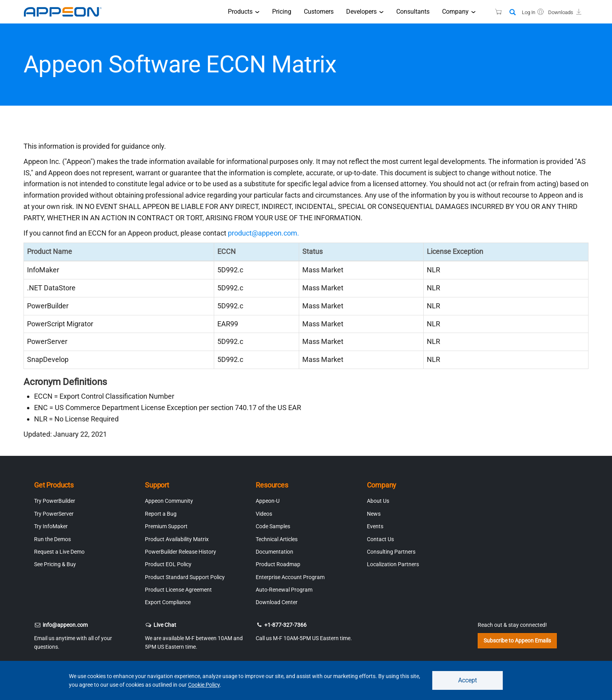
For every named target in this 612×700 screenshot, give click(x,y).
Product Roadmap (278, 564)
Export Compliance (168, 602)
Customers (319, 12)
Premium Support (166, 526)
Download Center (277, 602)
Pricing (282, 12)
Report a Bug (161, 514)
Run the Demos (52, 539)
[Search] (513, 13)
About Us (378, 501)
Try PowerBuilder (55, 501)
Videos (264, 514)
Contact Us (380, 539)
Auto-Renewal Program (284, 590)
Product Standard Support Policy (185, 577)
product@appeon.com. (264, 233)
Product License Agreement (178, 590)
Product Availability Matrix (177, 539)
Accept (468, 680)
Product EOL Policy (168, 564)
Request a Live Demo (59, 552)
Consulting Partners (391, 552)
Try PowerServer (54, 514)
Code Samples (273, 526)
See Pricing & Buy (55, 564)
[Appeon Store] (494, 12)
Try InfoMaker (51, 526)
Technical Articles (277, 539)
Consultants (413, 12)
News (374, 514)
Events (375, 526)
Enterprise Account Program (290, 577)
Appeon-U (268, 501)
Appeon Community (169, 501)
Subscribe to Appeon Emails (517, 641)
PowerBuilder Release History (181, 552)
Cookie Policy (204, 685)
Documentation (274, 552)
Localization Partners (393, 564)
